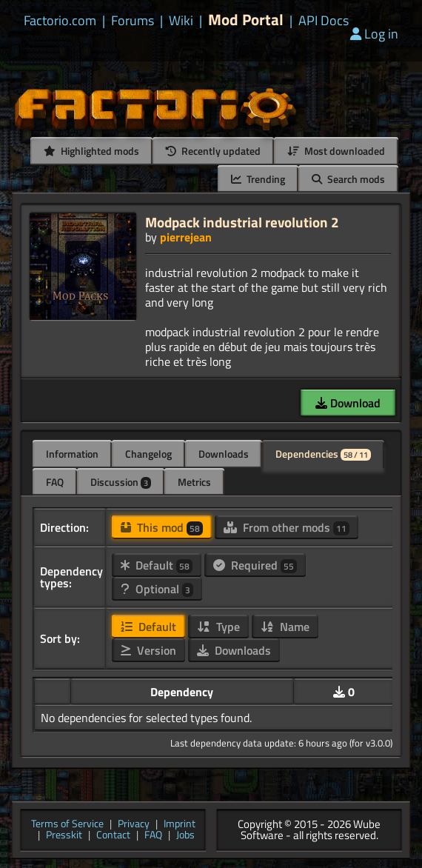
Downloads (224, 454)
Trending (258, 179)
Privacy (134, 825)
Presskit (64, 836)
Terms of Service (67, 825)
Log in (374, 34)
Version (148, 650)
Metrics (194, 482)
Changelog (148, 454)
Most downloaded (336, 151)
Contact (113, 836)
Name (285, 627)
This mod (162, 527)
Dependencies (323, 454)
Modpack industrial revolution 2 (242, 222)
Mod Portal (246, 20)
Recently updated (213, 151)
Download (348, 403)
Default (157, 565)
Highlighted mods (91, 151)
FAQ (55, 482)
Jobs (185, 836)
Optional (157, 589)
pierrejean (186, 237)
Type (218, 627)
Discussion (121, 482)
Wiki (181, 21)
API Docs (324, 21)
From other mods (287, 527)
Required (255, 565)
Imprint (180, 825)
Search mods (348, 179)
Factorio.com (60, 21)
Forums (133, 21)
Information (72, 454)
